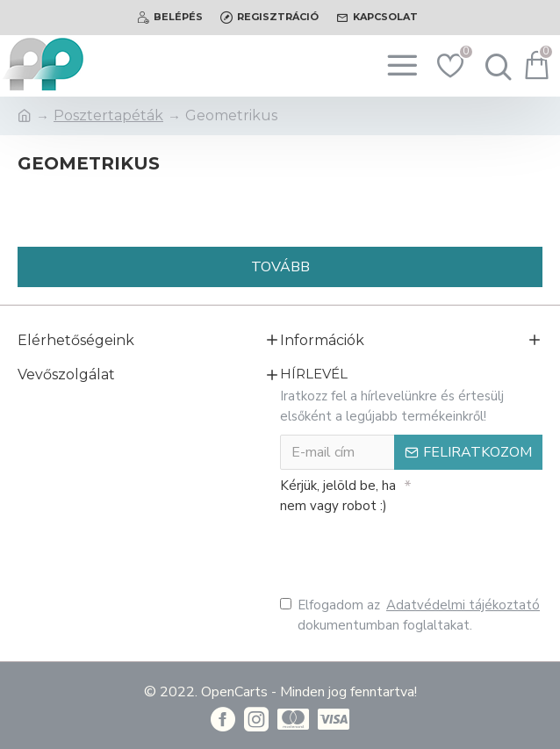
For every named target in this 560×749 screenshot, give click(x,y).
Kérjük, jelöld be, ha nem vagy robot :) (338, 496)
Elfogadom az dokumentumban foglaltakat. (411, 615)
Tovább (280, 267)
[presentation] (403, 551)
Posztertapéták (108, 115)
